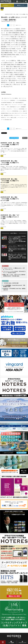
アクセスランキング (22, 643)
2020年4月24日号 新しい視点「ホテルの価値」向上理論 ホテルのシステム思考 (10, 163)
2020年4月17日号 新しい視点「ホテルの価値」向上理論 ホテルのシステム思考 (10, 181)
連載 (2, 8)
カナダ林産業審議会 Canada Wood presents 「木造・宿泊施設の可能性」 (14, 286)
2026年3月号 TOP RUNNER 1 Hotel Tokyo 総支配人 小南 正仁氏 (15, 289)
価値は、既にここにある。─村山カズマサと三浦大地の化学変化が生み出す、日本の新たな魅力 (17, 258)
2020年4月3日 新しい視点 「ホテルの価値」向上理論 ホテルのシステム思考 (10, 217)
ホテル (2, 10)
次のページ (18, 25)
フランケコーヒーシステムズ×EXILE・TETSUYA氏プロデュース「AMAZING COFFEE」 (14, 272)
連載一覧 (25, 138)
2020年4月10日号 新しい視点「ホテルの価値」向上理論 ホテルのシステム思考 (10, 199)
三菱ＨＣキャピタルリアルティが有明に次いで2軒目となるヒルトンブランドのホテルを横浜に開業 (17, 250)
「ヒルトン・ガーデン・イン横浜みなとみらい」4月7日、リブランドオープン (14, 269)
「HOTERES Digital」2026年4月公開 (11, 283)
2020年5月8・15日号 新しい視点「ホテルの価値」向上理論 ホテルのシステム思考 (10, 145)
